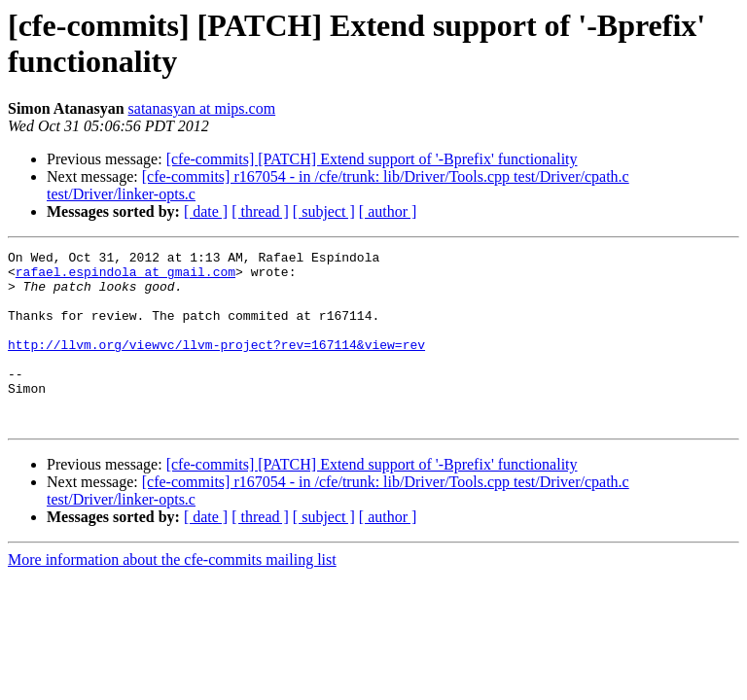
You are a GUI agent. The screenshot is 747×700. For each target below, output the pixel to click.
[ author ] (388, 211)
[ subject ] (324, 211)
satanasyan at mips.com (202, 108)
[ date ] (206, 211)
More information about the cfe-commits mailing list (172, 595)
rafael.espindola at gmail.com (125, 277)
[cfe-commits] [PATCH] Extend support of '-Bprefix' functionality (372, 159)
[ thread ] (260, 211)
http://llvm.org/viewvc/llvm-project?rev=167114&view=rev (216, 365)
